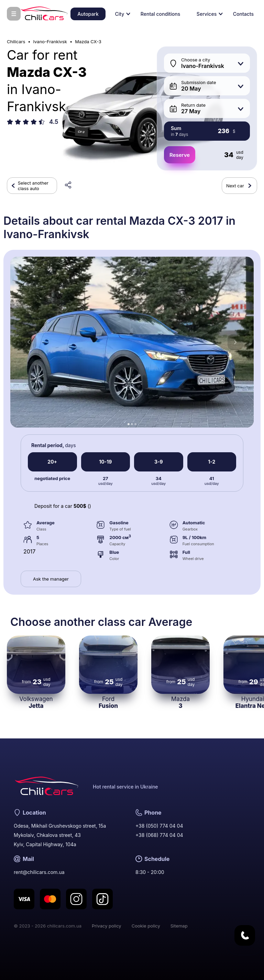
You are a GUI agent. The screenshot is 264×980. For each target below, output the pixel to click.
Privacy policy (107, 926)
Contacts (243, 14)
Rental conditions (160, 14)
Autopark (88, 14)
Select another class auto (33, 186)
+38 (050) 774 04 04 (159, 826)
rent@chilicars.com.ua (39, 872)
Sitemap (179, 926)
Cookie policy (146, 926)
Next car (235, 186)
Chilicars (16, 42)
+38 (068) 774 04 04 (159, 835)
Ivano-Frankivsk (50, 42)
